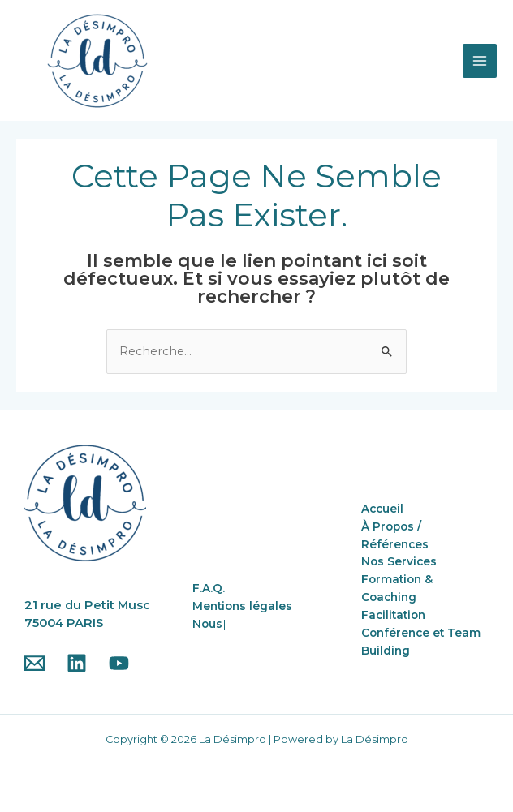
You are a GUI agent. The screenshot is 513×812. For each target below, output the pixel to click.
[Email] (34, 663)
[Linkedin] (77, 663)
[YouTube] (119, 663)
